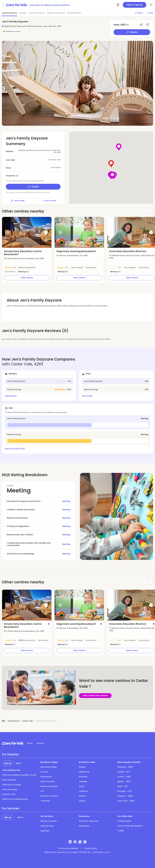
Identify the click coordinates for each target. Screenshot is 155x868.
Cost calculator (9, 780)
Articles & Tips (9, 794)
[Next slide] (150, 211)
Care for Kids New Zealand (130, 826)
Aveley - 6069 (124, 777)
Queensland (13, 721)
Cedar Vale (27, 721)
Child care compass (11, 785)
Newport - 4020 (125, 796)
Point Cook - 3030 (126, 801)
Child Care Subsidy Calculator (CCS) (19, 775)
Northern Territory (49, 796)
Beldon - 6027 (124, 781)
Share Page (18, 201)
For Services (11, 809)
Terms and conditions (68, 848)
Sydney (82, 767)
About (30, 743)
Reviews (23, 13)
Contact (40, 743)
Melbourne (84, 772)
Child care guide (10, 789)
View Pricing (87, 396)
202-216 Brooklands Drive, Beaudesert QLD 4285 (24, 259)
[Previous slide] (8, 232)
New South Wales (49, 767)
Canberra (84, 791)
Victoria (44, 772)
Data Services (47, 826)
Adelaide (83, 781)
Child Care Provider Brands (15, 799)
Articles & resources (89, 821)
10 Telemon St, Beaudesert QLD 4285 (72, 255)
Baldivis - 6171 (124, 772)
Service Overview (49, 821)
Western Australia (49, 786)
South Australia (48, 781)
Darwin (82, 796)
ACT (42, 791)
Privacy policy (91, 848)
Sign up (8, 763)
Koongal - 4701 (125, 791)
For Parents (10, 754)
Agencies (45, 831)
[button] (14, 245)
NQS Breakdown (74, 13)
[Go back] (3, 5)
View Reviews (11, 396)
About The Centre (37, 13)
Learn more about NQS (15, 448)
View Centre (27, 278)
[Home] (3, 721)
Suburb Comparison (56, 13)
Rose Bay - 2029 (125, 767)
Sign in (19, 763)
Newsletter (84, 826)
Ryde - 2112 (123, 786)
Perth (82, 786)
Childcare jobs (124, 821)
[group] (27, 232)
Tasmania (45, 801)
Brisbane (83, 777)
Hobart (82, 801)
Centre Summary (9, 13)
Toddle (121, 831)
